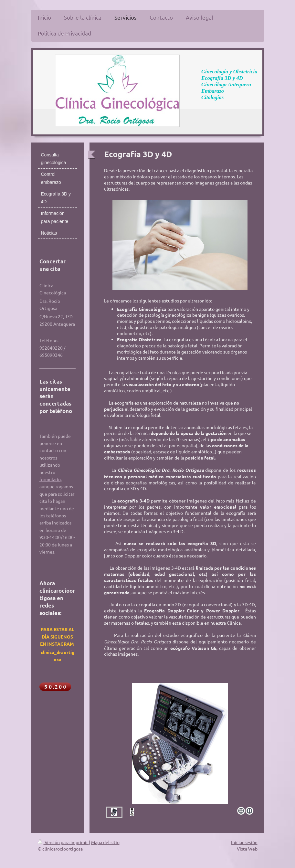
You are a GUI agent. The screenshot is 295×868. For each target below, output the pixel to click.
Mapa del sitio (105, 842)
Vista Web (247, 849)
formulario (50, 479)
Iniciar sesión (244, 842)
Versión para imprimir (63, 842)
